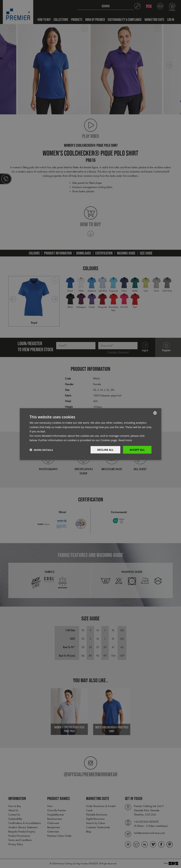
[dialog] (90, 434)
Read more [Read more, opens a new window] (125, 440)
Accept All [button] (137, 450)
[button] (41, 450)
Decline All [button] (105, 450)
